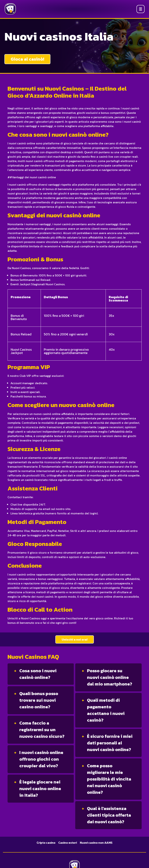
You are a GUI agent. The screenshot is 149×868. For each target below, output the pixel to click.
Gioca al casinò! (27, 59)
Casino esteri (68, 843)
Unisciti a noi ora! (75, 639)
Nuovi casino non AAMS (96, 843)
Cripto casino (46, 843)
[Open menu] (141, 9)
